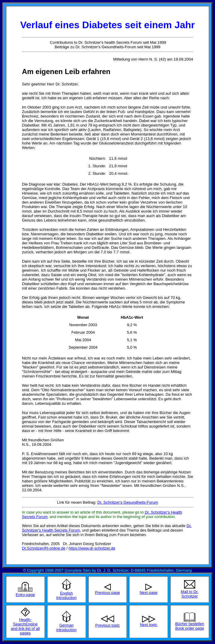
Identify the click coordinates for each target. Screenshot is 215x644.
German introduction (67, 628)
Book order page (190, 628)
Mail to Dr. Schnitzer (190, 594)
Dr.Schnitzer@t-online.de (44, 548)
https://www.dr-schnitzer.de (92, 548)
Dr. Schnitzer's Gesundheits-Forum (128, 502)
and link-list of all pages (25, 631)
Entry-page (26, 595)
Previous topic (107, 625)
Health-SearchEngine (26, 622)
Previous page (107, 593)
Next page (148, 593)
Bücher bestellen (190, 624)
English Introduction (66, 595)
